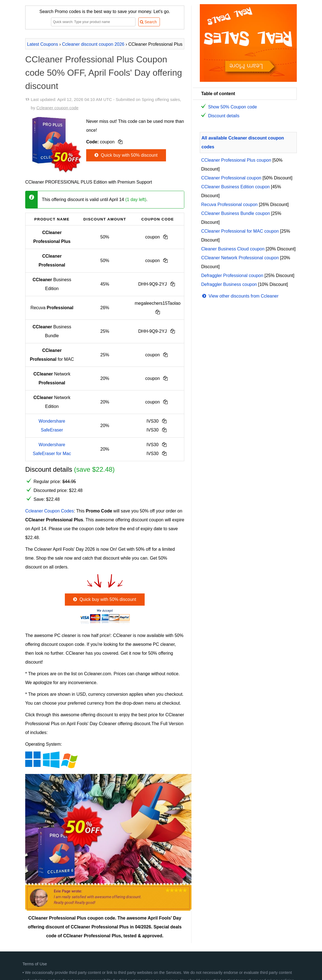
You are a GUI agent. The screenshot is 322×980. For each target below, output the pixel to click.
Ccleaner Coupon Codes (49, 511)
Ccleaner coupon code (57, 108)
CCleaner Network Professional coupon (240, 258)
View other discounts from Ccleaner (240, 296)
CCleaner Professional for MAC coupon (240, 231)
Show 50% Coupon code (232, 107)
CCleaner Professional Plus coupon (236, 160)
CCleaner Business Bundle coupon (236, 213)
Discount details (224, 116)
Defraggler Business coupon (229, 284)
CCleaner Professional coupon (231, 178)
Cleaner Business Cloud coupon (233, 249)
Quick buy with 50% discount (125, 155)
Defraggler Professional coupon (232, 276)
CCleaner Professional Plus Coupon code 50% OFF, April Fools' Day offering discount (104, 73)
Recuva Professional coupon (229, 205)
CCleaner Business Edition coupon (235, 187)
